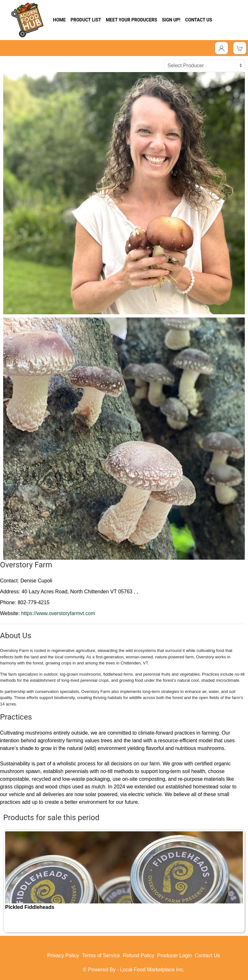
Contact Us (207, 955)
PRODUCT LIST (86, 20)
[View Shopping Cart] (240, 48)
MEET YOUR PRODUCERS (131, 20)
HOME (59, 20)
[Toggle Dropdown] (221, 48)
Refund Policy (139, 955)
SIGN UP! (171, 20)
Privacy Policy (63, 955)
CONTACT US (198, 20)
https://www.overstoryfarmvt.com (58, 613)
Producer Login (175, 955)
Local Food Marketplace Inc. (152, 970)
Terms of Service (101, 955)
